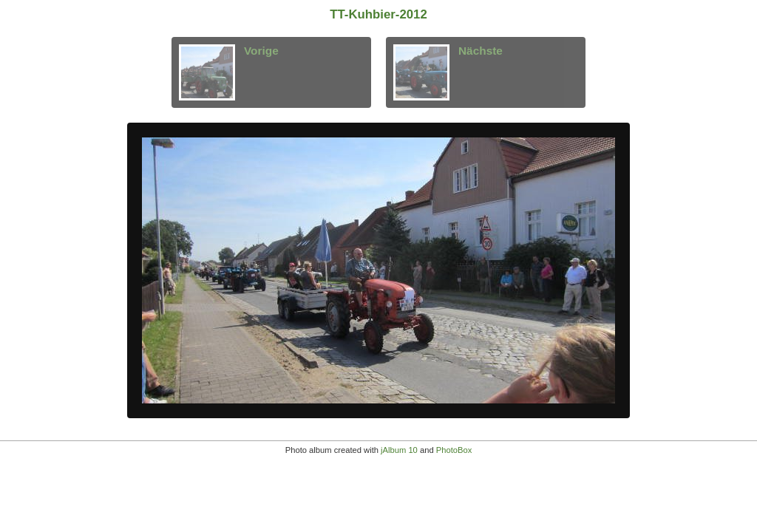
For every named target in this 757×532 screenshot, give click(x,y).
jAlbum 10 (399, 450)
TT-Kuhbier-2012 (378, 14)
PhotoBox (454, 450)
